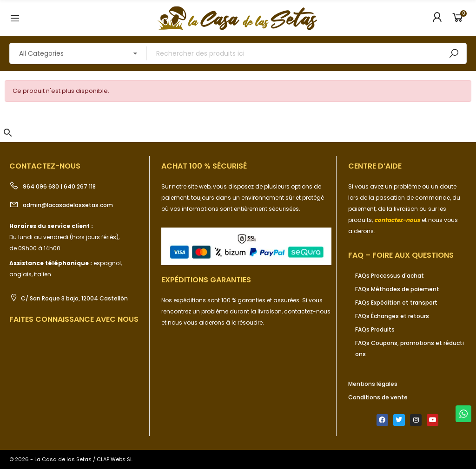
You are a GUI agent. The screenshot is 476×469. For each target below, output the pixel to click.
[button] (8, 133)
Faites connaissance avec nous (74, 319)
